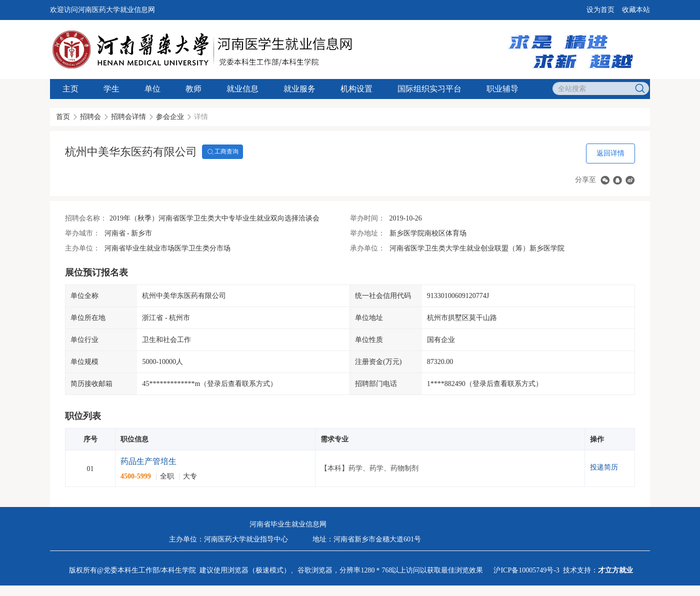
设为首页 (600, 10)
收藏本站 (636, 10)
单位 (152, 89)
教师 (193, 89)
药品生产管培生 (148, 461)
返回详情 (610, 153)
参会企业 (170, 117)
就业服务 (299, 89)
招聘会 (90, 117)
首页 (63, 117)
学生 (111, 89)
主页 (70, 89)
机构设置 (356, 89)
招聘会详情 (128, 117)
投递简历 (604, 467)
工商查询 (222, 152)
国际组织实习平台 (429, 89)
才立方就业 (615, 570)
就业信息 (242, 89)
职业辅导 (502, 89)
